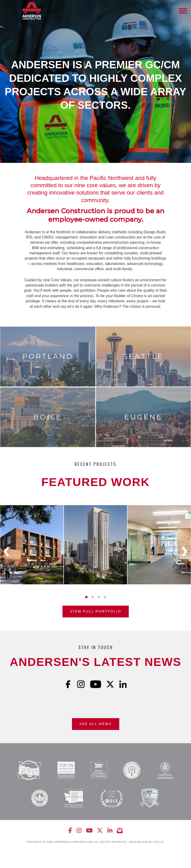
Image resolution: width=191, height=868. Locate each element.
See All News (96, 724)
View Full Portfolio (96, 611)
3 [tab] (99, 597)
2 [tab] (93, 597)
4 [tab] (105, 597)
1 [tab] (86, 597)
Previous (6, 552)
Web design (138, 842)
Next (185, 552)
